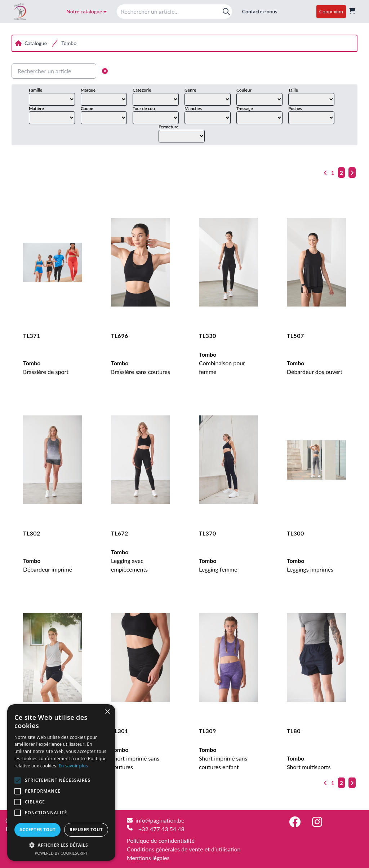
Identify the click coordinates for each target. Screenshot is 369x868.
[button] (61, 845)
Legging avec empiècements (129, 561)
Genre (190, 90)
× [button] (107, 712)
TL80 (294, 731)
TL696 (120, 336)
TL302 (32, 533)
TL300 (295, 533)
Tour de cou (144, 108)
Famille (35, 90)
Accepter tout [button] (37, 830)
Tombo (69, 43)
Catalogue (36, 43)
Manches (193, 108)
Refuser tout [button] (86, 830)
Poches (295, 108)
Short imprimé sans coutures (135, 758)
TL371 (32, 336)
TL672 (120, 533)
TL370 (208, 533)
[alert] (61, 783)
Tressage (245, 108)
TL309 (208, 731)
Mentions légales (148, 858)
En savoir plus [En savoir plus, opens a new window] (73, 766)
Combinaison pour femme (222, 363)
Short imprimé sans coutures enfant (223, 758)
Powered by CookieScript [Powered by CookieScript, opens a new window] (61, 853)
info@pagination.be (160, 820)
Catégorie (142, 90)
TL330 (208, 336)
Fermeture (168, 127)
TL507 (295, 336)
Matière (36, 108)
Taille (293, 90)
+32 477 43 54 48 (161, 829)
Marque (88, 90)
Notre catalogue (86, 11)
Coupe (87, 108)
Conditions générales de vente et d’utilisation (184, 849)
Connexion (331, 11)
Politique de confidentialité (161, 840)
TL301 (120, 731)
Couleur (244, 90)
